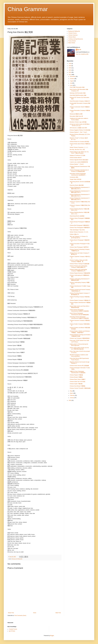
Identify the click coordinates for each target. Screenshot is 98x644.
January (72, 398)
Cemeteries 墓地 (74, 177)
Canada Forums (13, 629)
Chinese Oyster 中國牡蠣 (76, 384)
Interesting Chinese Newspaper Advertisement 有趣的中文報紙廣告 (79, 318)
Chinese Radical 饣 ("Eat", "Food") (78, 132)
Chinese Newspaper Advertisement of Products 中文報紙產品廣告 (79, 171)
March (72, 393)
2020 (70, 400)
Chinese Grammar (73, 35)
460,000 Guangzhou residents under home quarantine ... (79, 355)
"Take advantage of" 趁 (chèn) (77, 230)
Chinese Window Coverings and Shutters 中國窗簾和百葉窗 (80, 335)
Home (35, 613)
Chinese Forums (72, 33)
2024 (70, 68)
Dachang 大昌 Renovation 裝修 (78, 93)
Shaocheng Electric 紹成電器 (77, 216)
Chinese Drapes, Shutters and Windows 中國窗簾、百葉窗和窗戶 (80, 332)
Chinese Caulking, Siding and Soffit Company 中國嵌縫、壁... (79, 261)
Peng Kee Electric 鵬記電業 (77, 185)
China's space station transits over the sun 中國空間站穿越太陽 (79, 348)
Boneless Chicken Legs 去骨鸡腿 (78, 122)
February (72, 395)
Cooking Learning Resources (76, 39)
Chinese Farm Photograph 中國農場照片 (80, 228)
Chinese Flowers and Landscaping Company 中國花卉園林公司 (78, 267)
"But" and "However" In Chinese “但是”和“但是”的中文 (79, 237)
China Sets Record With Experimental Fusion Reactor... (79, 359)
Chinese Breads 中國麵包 (76, 377)
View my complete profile (82, 54)
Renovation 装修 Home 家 (76, 116)
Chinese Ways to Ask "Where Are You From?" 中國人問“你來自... (79, 153)
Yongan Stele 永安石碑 (75, 179)
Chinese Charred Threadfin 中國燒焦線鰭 (80, 388)
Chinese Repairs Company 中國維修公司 (80, 300)
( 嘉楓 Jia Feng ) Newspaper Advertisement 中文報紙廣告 (78, 372)
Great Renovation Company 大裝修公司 (80, 101)
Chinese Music (72, 37)
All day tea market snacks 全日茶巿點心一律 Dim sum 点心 (80, 125)
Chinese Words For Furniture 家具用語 (79, 142)
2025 (70, 66)
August (72, 81)
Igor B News (12, 631)
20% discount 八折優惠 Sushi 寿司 (78, 128)
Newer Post (11, 613)
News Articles (72, 43)
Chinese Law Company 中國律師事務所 (80, 338)
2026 (70, 64)
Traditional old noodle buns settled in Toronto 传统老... (79, 119)
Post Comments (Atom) (20, 616)
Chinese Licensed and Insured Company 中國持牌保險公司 (80, 290)
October (72, 79)
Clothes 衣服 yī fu (74, 234)
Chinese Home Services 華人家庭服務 (79, 366)
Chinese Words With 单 (76, 158)
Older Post (58, 613)
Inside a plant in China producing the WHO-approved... (79, 345)
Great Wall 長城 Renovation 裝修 (78, 95)
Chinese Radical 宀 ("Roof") (77, 164)
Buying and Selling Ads (17, 559)
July (71, 83)
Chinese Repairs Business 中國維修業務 (80, 273)
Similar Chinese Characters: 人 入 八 (79, 147)
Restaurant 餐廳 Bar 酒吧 (76, 114)
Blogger (52, 636)
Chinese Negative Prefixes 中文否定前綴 (80, 130)
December (73, 76)
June (71, 85)
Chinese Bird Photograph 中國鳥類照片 (80, 225)
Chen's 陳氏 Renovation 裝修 (77, 87)
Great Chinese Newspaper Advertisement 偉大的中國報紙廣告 (79, 314)
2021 (70, 75)
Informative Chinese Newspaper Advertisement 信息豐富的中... (78, 174)
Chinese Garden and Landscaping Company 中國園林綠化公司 (78, 270)
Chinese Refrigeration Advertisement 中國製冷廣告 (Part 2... (80, 195)
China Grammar (28, 9)
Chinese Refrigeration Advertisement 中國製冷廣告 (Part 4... (80, 188)
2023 (70, 70)
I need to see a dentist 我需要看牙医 (79, 162)
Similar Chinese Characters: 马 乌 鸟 (79, 232)
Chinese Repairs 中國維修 (76, 375)
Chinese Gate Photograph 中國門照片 (79, 247)
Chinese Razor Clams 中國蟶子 (78, 379)
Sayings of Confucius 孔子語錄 (77, 155)
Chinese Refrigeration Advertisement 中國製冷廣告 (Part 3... (80, 192)
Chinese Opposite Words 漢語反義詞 (79, 160)
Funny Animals (72, 41)
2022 (70, 72)
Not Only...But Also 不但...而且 (77, 150)
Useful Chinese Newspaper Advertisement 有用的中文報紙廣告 (79, 310)
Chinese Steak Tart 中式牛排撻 (78, 382)
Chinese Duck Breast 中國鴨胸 (77, 386)
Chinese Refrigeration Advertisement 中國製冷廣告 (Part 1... (80, 199)
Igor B (79, 50)
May (71, 391)
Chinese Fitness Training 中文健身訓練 (79, 264)
